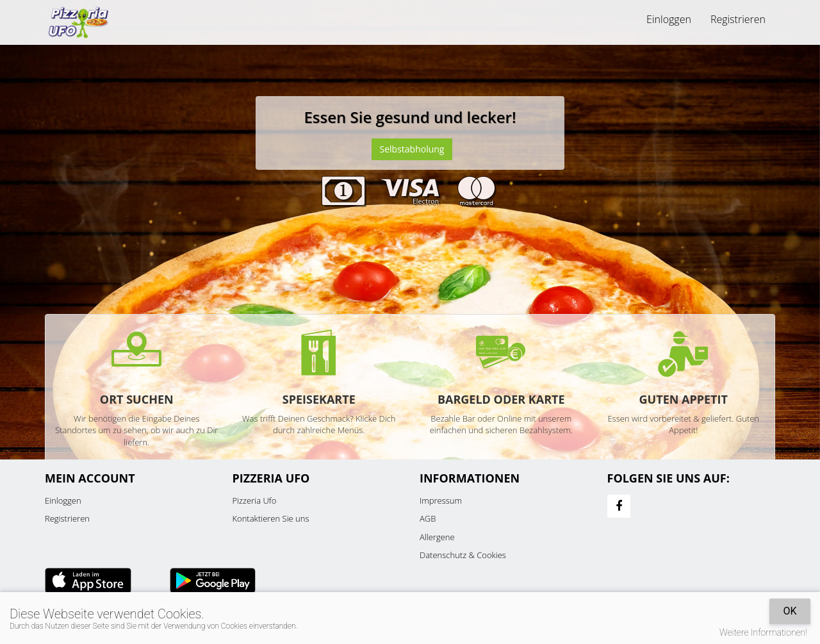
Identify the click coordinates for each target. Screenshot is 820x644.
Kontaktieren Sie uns (271, 518)
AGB (428, 518)
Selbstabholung (412, 149)
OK (790, 611)
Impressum (441, 500)
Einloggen (669, 19)
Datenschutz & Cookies (463, 555)
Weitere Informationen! (763, 632)
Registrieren (738, 19)
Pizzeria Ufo (255, 500)
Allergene (437, 537)
